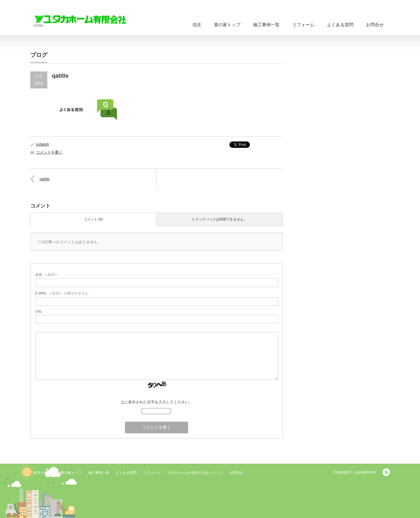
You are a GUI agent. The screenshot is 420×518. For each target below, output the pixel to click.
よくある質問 (340, 25)
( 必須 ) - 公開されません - (63, 293)
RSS (386, 472)
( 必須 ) (46, 274)
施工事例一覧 (266, 25)
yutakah (43, 144)
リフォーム (303, 25)
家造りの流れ (44, 473)
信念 (197, 25)
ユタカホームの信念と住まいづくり (195, 473)
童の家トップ (227, 25)
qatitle (45, 179)
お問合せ (375, 25)
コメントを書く (49, 152)
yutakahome (366, 472)
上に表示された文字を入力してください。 (157, 402)
